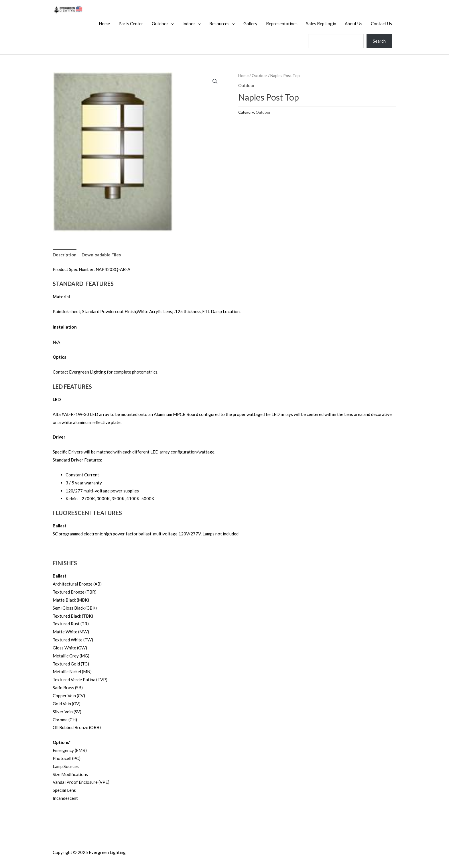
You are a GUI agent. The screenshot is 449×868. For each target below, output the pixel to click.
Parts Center (131, 23)
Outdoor (160, 23)
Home (104, 23)
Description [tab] (65, 255)
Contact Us (381, 23)
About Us (354, 23)
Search (379, 41)
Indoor (189, 23)
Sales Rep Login (321, 23)
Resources (219, 23)
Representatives (282, 23)
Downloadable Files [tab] (101, 255)
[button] (215, 81)
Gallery (250, 23)
